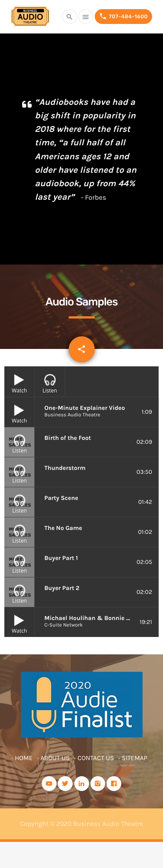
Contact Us (96, 758)
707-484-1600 (123, 16)
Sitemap (135, 758)
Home (24, 758)
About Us (55, 758)
